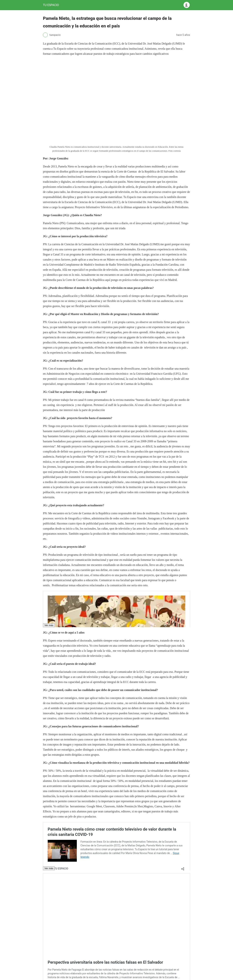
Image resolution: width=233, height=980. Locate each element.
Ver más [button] (49, 625)
